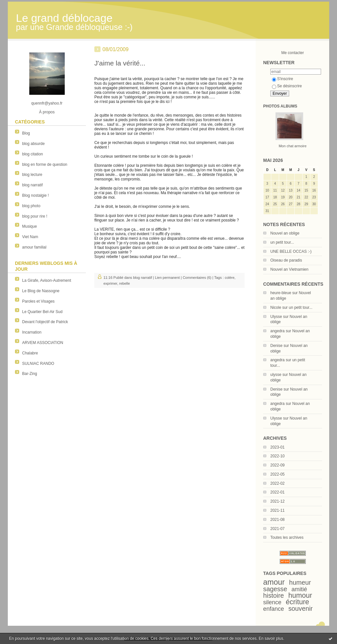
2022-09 (277, 465)
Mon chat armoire (293, 146)
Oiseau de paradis (286, 260)
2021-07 (277, 529)
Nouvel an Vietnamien (289, 269)
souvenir (300, 608)
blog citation (33, 154)
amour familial (34, 247)
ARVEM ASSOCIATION (43, 343)
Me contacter (293, 53)
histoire (274, 595)
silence (272, 602)
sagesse (275, 589)
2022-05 (277, 474)
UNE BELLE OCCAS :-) (291, 251)
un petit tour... (282, 242)
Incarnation (32, 332)
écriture (297, 602)
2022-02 (277, 483)
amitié (299, 589)
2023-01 (277, 447)
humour (300, 595)
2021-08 (277, 520)
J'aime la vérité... (120, 63)
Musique (29, 226)
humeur (300, 582)
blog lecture (32, 175)
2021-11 (277, 510)
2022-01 (277, 492)
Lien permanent (167, 278)
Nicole (276, 308)
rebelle (124, 283)
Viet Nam (30, 237)
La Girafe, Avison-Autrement (47, 280)
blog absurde (33, 144)
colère (230, 278)
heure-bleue (281, 293)
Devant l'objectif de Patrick (45, 322)
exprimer (110, 283)
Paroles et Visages (38, 301)
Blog (26, 133)
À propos (47, 112)
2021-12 (277, 501)
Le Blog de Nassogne (41, 291)
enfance (274, 609)
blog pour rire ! (35, 216)
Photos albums (280, 106)
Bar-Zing (30, 374)
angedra (277, 331)
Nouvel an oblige (285, 233)
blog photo (31, 206)
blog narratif (32, 185)
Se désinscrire (287, 86)
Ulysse (276, 317)
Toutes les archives (287, 537)
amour (274, 582)
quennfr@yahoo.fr (47, 103)
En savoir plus (271, 638)
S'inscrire (283, 79)
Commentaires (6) (197, 278)
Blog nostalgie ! (35, 195)
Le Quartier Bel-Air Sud (42, 312)
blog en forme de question (45, 165)
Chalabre (30, 353)
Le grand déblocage (64, 18)
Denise (276, 346)
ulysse (276, 375)
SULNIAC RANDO (38, 364)
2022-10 (277, 456)
